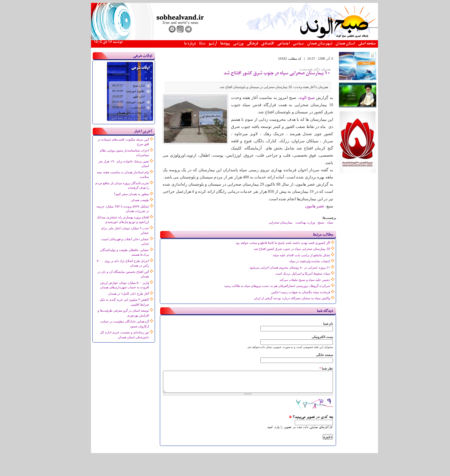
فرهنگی (243, 44)
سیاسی (289, 44)
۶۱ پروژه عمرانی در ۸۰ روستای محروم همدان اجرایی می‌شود (280, 267)
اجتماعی (274, 44)
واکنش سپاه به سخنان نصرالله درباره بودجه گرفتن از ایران (283, 298)
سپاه (321, 222)
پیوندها (216, 44)
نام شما (319, 324)
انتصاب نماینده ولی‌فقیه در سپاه (300, 261)
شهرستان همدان (310, 44)
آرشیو (203, 44)
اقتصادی (258, 44)
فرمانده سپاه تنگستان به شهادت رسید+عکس (291, 292)
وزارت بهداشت (296, 222)
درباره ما (180, 44)
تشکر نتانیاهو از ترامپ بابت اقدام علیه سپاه (292, 255)
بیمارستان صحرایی (271, 222)
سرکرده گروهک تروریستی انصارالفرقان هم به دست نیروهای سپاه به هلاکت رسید (268, 286)
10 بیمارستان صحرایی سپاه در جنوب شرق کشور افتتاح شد (267, 73)
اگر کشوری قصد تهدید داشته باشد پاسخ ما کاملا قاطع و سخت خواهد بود (273, 243)
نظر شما (317, 368)
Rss (193, 44)
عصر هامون (305, 206)
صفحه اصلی (357, 44)
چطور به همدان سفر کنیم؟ (122, 194)
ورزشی (229, 44)
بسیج (312, 222)
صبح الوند (297, 98)
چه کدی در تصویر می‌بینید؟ (301, 422)
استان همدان (336, 44)
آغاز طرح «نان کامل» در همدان (119, 294)
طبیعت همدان (130, 200)
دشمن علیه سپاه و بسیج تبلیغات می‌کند (295, 280)
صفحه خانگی (315, 355)
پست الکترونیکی (313, 337)
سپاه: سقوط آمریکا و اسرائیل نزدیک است (293, 273)
